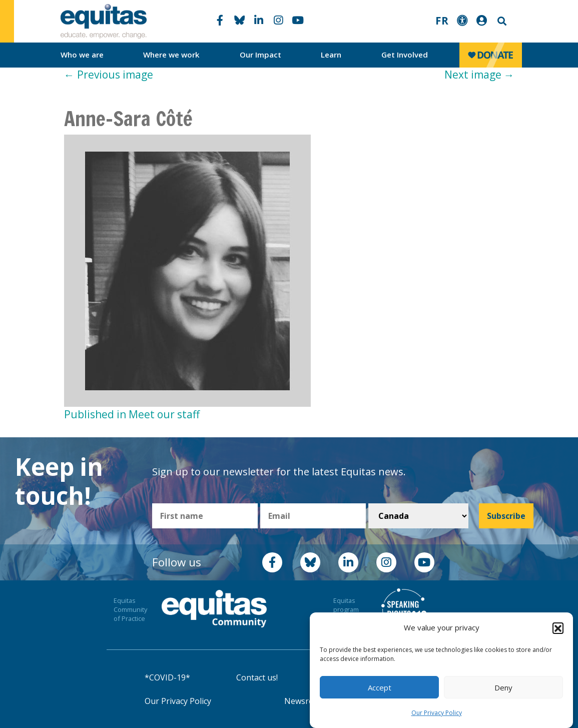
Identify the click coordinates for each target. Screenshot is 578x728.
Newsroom (305, 701)
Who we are (82, 55)
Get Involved (405, 55)
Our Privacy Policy (437, 713)
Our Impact (260, 55)
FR (442, 21)
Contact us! (257, 677)
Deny (503, 687)
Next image (479, 75)
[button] (558, 628)
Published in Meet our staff (132, 414)
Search (501, 21)
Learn (331, 55)
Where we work (171, 55)
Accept (380, 687)
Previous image (109, 75)
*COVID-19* (167, 677)
